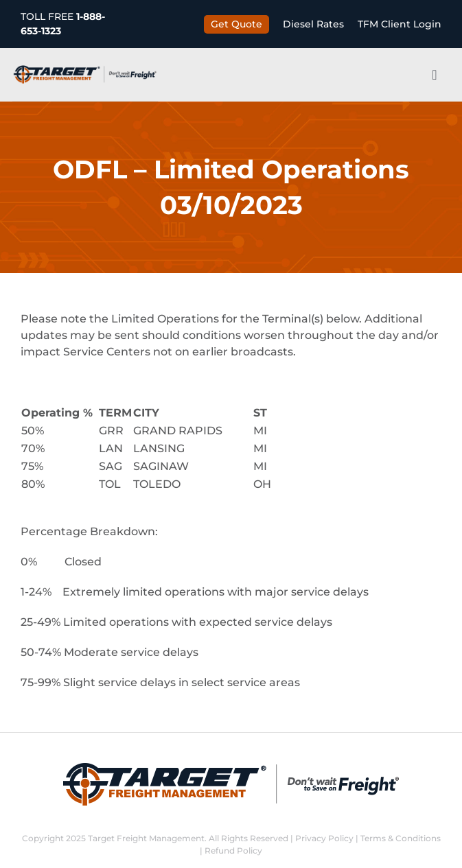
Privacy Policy (324, 838)
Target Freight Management (146, 838)
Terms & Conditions (401, 838)
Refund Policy (233, 851)
